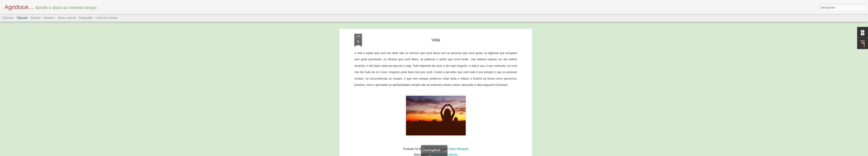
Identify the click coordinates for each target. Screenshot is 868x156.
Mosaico (49, 18)
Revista (35, 18)
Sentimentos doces (445, 95)
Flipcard (22, 18)
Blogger (451, 154)
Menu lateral (67, 18)
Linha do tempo (107, 18)
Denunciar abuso (466, 154)
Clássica (8, 18)
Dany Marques (459, 90)
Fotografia (86, 18)
